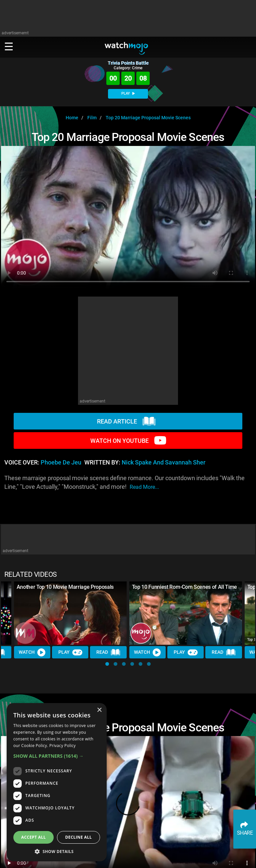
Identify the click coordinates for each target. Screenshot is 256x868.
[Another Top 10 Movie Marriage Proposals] (70, 613)
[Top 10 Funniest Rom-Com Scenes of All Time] (186, 613)
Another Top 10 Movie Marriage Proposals (65, 587)
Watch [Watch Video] (32, 652)
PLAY (128, 93)
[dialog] (57, 782)
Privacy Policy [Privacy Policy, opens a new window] (62, 746)
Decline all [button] (79, 837)
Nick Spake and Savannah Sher (163, 462)
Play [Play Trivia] (70, 652)
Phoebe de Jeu (61, 462)
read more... (144, 487)
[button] (107, 664)
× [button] (99, 710)
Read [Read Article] (109, 652)
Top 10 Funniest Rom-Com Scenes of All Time (185, 587)
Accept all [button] (34, 837)
